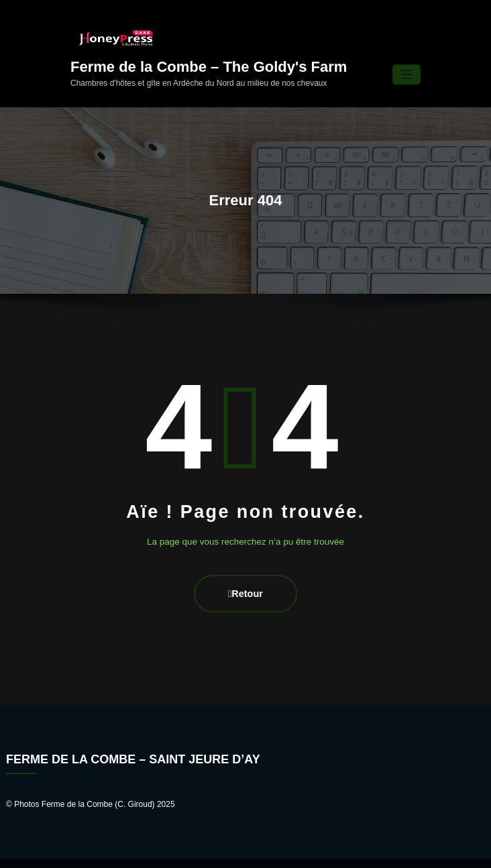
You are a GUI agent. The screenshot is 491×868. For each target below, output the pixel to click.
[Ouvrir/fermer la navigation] (407, 57)
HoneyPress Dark (291, 851)
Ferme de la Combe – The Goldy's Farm (209, 49)
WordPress (209, 851)
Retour (245, 572)
